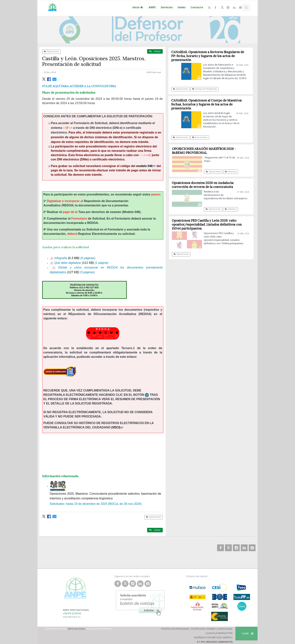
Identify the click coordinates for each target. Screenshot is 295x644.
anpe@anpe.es (72, 617)
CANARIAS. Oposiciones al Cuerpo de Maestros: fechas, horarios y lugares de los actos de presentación (207, 104)
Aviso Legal (225, 629)
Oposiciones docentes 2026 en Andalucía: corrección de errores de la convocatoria (204, 185)
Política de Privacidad (175, 629)
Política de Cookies (203, 629)
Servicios (167, 7)
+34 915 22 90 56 (72, 613)
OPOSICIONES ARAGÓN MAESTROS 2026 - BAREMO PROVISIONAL (205, 151)
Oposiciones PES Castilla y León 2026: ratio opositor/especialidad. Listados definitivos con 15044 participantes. (208, 224)
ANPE (152, 7)
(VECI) (117, 427)
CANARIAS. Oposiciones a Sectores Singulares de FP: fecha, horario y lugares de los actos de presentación (208, 56)
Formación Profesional (204, 89)
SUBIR (248, 633)
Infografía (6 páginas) (73, 258)
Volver (155, 51)
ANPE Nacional (76, 629)
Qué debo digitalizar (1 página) (79, 263)
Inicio (138, 7)
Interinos (232, 172)
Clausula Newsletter (219, 633)
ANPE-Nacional (154, 72)
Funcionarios (200, 137)
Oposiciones (51, 51)
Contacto (197, 7)
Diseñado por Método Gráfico (213, 637)
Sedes (182, 7)
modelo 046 (146, 166)
